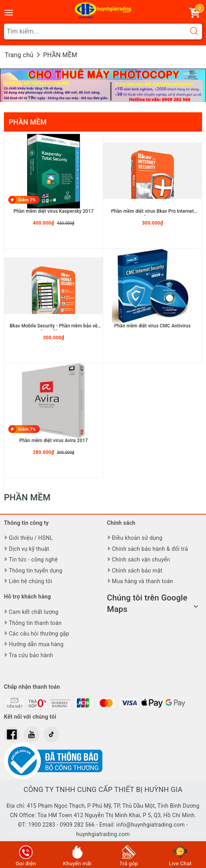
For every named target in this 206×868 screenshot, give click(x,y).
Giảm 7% (27, 200)
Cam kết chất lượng (33, 612)
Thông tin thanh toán (35, 623)
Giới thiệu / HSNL (31, 538)
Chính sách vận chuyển (141, 559)
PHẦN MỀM (28, 122)
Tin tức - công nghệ (33, 559)
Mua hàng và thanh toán (142, 581)
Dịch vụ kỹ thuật (29, 549)
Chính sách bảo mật (137, 571)
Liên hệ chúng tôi (30, 581)
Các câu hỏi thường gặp (39, 634)
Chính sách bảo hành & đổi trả (150, 549)
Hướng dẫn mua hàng (36, 644)
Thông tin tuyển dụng (35, 571)
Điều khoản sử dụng (137, 538)
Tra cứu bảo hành (31, 655)
